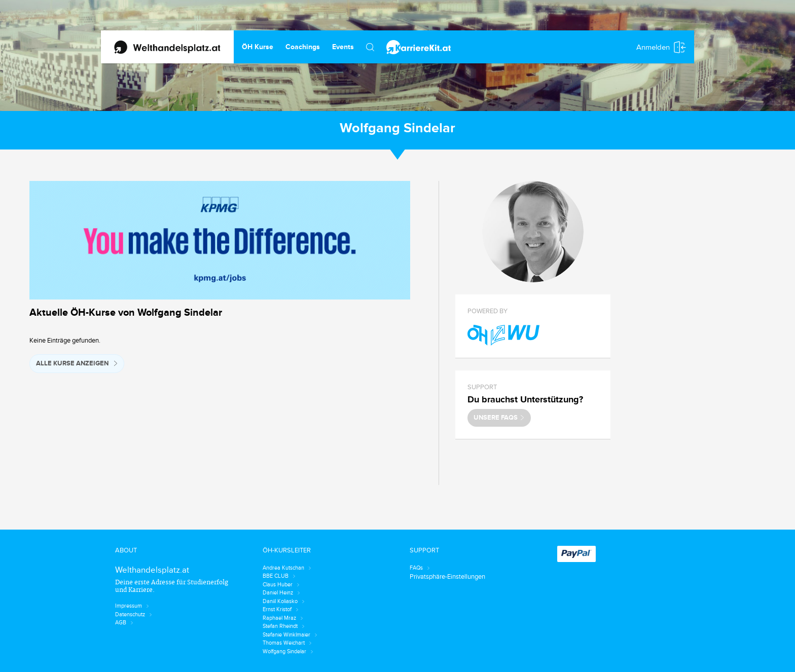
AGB (124, 623)
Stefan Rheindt (284, 626)
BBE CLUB (279, 576)
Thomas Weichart (287, 643)
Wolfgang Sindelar (288, 651)
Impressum (132, 606)
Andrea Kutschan (287, 568)
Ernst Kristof (281, 609)
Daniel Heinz (281, 593)
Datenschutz (134, 614)
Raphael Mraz (283, 618)
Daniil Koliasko (284, 601)
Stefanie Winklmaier (290, 635)
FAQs (420, 568)
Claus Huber (281, 585)
